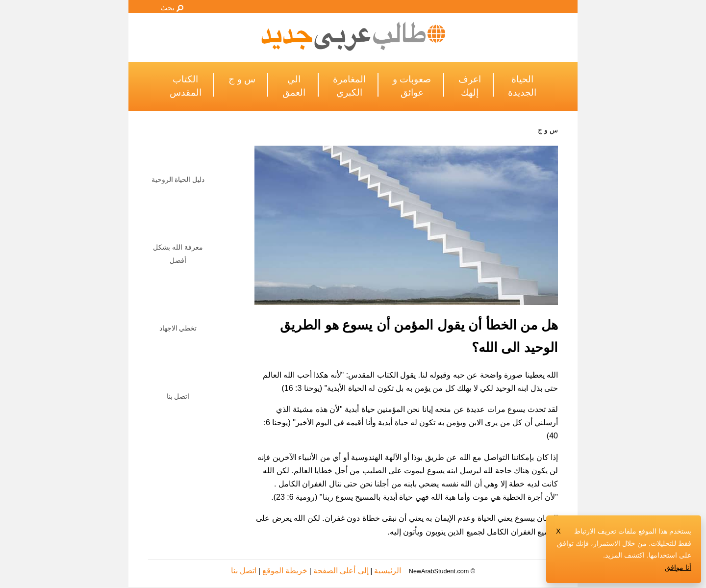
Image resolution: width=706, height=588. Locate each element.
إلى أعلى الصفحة (341, 571)
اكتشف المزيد (625, 555)
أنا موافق (678, 567)
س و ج (548, 130)
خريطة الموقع (285, 571)
